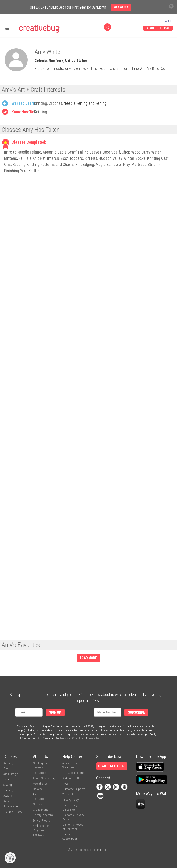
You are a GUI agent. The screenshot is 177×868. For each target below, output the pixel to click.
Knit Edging (85, 164)
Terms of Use (70, 794)
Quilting (8, 790)
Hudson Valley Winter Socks (122, 158)
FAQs (65, 784)
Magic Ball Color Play (113, 164)
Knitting (41, 103)
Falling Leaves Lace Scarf (99, 152)
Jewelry (8, 796)
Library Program (43, 815)
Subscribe (136, 713)
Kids (6, 801)
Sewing (8, 785)
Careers (37, 789)
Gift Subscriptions (73, 773)
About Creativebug (44, 778)
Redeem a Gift (71, 778)
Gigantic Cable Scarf (60, 152)
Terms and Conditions (72, 738)
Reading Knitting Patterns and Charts (43, 164)
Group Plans (41, 810)
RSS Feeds (39, 835)
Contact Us (40, 804)
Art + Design (11, 774)
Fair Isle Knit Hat (32, 158)
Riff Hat (91, 158)
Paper (7, 779)
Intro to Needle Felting (23, 152)
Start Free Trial (158, 28)
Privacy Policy (95, 738)
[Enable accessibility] (10, 858)
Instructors (40, 773)
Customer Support (74, 789)
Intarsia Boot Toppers (65, 158)
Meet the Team (42, 784)
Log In (168, 21)
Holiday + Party (13, 812)
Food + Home (12, 806)
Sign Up (55, 713)
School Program (43, 820)
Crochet (55, 103)
